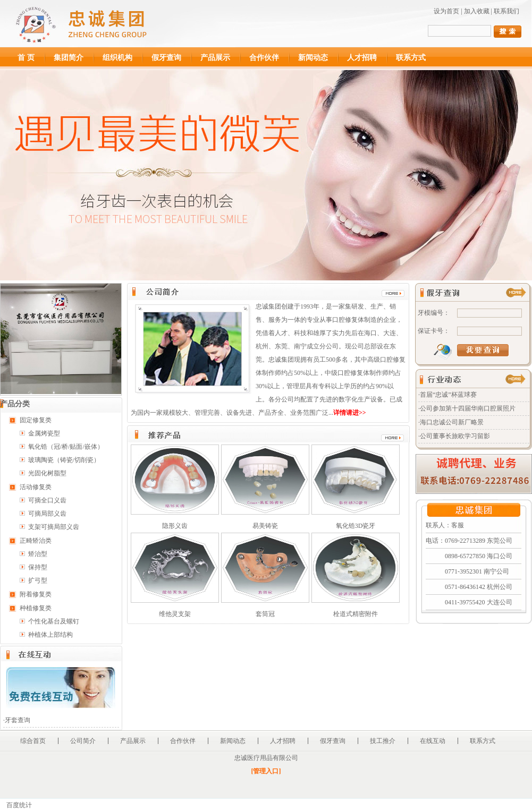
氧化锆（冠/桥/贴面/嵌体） (66, 447)
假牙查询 (166, 58)
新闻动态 (313, 58)
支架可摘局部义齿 (54, 527)
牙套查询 (18, 720)
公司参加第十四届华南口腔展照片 (468, 408)
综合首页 (33, 741)
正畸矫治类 (36, 541)
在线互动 (433, 741)
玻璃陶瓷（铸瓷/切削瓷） (64, 460)
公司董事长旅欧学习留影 (455, 436)
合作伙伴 (264, 58)
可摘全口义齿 (47, 500)
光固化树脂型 (47, 473)
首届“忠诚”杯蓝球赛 (448, 395)
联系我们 (506, 11)
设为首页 (446, 11)
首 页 (26, 58)
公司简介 (83, 741)
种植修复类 (36, 608)
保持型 (38, 567)
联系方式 (411, 58)
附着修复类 (36, 594)
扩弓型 (38, 580)
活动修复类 (36, 487)
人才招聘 (362, 58)
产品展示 (215, 58)
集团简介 (69, 58)
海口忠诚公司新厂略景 (452, 422)
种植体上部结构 (50, 635)
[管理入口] (266, 771)
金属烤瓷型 (44, 433)
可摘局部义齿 (47, 514)
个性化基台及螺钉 (54, 621)
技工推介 (383, 741)
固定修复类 (36, 420)
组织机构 (117, 58)
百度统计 (19, 805)
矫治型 (38, 554)
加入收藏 (477, 11)
